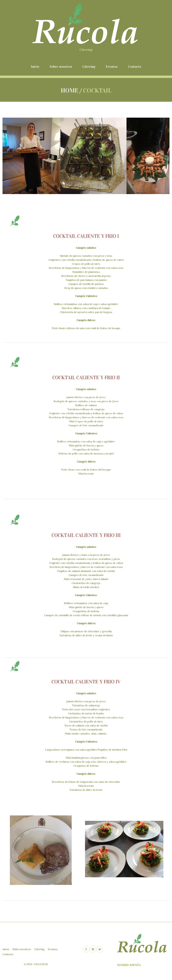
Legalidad (41, 964)
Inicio (35, 67)
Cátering (89, 67)
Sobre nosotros (61, 67)
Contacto (135, 67)
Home (69, 90)
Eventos (112, 67)
